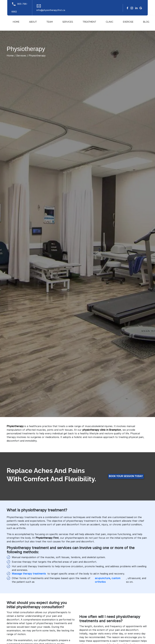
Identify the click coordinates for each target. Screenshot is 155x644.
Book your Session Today (126, 476)
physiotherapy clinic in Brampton (102, 430)
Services (68, 22)
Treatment (89, 22)
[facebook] (127, 8)
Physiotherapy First (47, 538)
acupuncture (102, 578)
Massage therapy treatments (29, 574)
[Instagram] (132, 8)
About (33, 22)
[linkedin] (136, 8)
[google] (141, 8)
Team (50, 22)
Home (16, 22)
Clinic (110, 22)
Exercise (128, 22)
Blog (146, 22)
